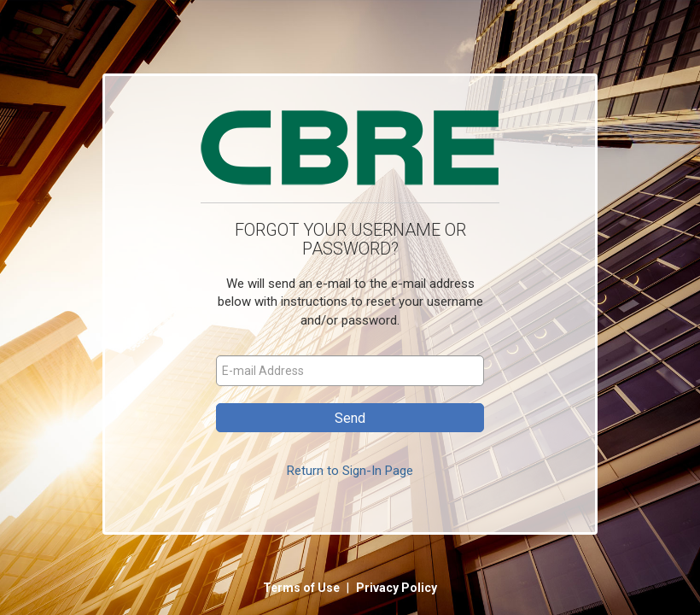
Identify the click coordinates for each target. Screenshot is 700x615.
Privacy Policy (397, 588)
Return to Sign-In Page (350, 471)
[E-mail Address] (350, 371)
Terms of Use (303, 588)
